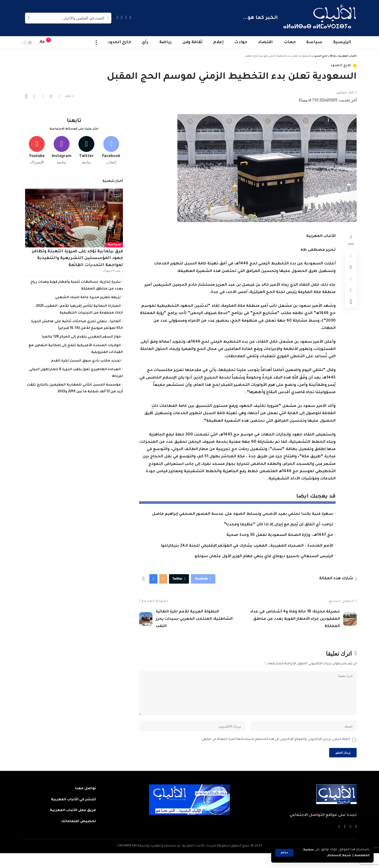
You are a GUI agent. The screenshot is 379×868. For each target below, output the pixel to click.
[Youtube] (37, 148)
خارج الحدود (341, 66)
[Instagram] (118, 17)
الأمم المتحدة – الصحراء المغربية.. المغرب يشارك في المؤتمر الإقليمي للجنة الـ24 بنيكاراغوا (247, 546)
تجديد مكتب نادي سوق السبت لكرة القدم (86, 359)
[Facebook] (130, 17)
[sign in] (59, 43)
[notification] (51, 43)
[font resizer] (42, 42)
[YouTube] (122, 17)
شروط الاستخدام (334, 855)
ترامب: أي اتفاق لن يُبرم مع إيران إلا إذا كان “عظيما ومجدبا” (278, 525)
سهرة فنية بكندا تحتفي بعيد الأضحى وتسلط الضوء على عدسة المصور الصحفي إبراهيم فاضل (243, 514)
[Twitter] (126, 17)
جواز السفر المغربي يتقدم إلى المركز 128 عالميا (81, 335)
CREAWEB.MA (127, 861)
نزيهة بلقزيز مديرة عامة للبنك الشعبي (88, 296)
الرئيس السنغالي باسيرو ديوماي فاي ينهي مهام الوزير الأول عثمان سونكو (264, 557)
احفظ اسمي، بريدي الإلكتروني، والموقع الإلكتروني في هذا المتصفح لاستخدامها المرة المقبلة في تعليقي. (275, 752)
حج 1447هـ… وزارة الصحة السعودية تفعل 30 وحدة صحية (280, 535)
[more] (96, 43)
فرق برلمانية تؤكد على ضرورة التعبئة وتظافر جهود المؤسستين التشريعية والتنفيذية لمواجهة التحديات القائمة (77, 257)
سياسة (115, 243)
